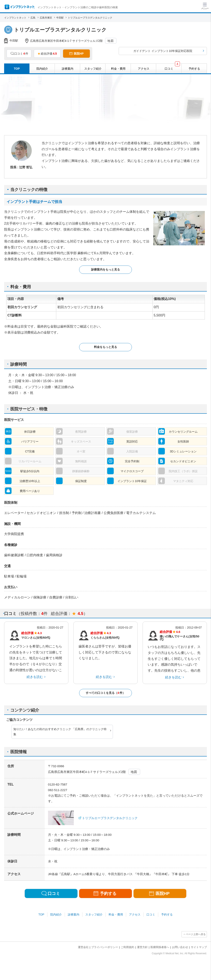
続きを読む (35, 677)
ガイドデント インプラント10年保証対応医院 (163, 51)
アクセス (135, 914)
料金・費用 (116, 914)
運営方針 (142, 947)
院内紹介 (56, 914)
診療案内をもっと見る (105, 269)
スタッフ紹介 (94, 914)
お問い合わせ (180, 947)
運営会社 (83, 947)
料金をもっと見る (105, 347)
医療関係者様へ (160, 947)
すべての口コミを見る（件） (105, 693)
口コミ (151, 914)
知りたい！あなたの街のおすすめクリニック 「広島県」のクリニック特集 (60, 732)
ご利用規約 (127, 947)
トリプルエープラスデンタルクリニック (110, 818)
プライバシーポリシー (105, 947)
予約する (167, 914)
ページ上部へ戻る (196, 934)
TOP (41, 914)
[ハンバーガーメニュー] (205, 6)
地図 (111, 41)
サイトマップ (199, 947)
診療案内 (74, 914)
